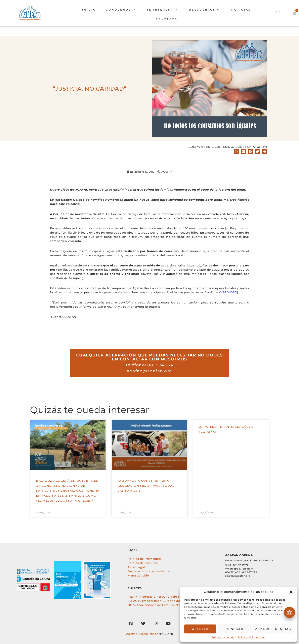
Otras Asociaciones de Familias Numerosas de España (168, 605)
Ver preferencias (273, 629)
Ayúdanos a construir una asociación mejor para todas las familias (146, 486)
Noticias (241, 10)
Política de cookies (224, 637)
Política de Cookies (142, 563)
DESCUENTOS (204, 10)
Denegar (235, 629)
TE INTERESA (162, 10)
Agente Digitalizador (142, 634)
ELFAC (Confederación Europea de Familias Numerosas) (170, 601)
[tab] (9, 551)
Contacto (166, 19)
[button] (291, 592)
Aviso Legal (136, 567)
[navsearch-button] (280, 13)
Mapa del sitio (138, 575)
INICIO (89, 10)
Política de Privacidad (252, 637)
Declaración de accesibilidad (149, 571)
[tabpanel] (8, 559)
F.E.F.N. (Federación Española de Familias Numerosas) (169, 597)
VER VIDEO (229, 292)
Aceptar (200, 629)
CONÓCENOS (121, 10)
